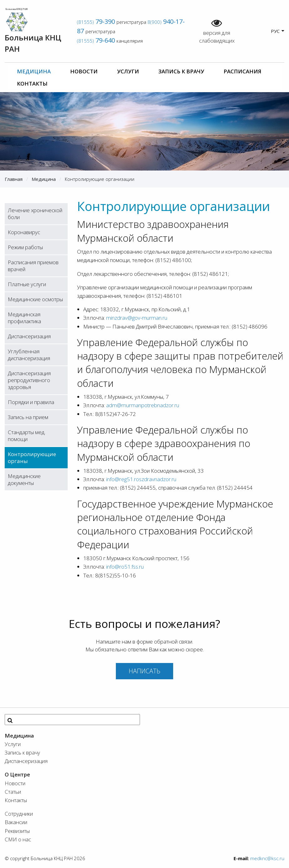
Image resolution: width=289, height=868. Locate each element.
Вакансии (16, 822)
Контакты (32, 84)
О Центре (17, 774)
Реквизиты (17, 831)
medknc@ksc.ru (267, 858)
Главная (14, 179)
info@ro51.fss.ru (125, 567)
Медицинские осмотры (35, 299)
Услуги (128, 71)
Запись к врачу (181, 71)
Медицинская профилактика (24, 318)
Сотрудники (19, 814)
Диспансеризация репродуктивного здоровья (29, 380)
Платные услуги (27, 284)
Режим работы (25, 247)
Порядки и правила (31, 402)
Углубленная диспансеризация (29, 355)
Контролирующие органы (32, 458)
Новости (84, 71)
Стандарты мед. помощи (27, 436)
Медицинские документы (24, 479)
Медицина (34, 71)
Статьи (13, 792)
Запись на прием (28, 417)
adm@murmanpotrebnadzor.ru (143, 405)
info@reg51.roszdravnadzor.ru (141, 479)
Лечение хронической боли (35, 214)
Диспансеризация (29, 336)
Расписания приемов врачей (33, 266)
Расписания (243, 71)
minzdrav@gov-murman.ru (137, 318)
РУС (278, 31)
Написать (144, 671)
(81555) (96, 22)
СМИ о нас (18, 839)
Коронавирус (24, 232)
